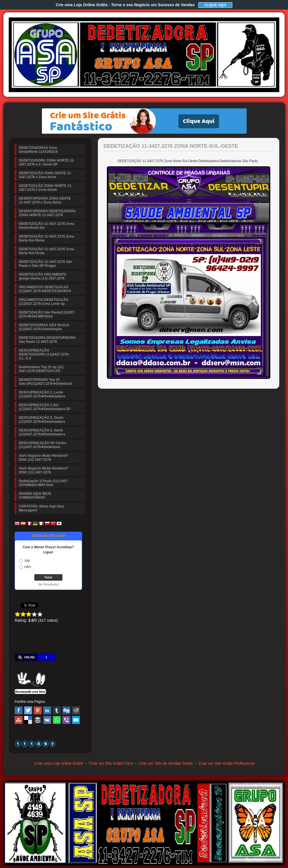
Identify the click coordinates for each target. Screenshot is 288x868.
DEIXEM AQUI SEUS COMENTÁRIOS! (35, 496)
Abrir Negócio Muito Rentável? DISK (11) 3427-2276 (43, 458)
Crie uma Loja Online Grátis (125, 5)
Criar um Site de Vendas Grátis (166, 763)
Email (76, 720)
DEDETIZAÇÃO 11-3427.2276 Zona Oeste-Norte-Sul (46, 226)
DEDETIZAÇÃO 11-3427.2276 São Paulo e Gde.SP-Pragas (45, 264)
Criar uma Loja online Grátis (58, 763)
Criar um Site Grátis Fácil (111, 763)
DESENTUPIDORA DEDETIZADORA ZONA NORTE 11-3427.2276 (47, 213)
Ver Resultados (49, 584)
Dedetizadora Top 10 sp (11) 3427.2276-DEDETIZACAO (41, 369)
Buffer (38, 720)
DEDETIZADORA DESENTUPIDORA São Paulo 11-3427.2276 (47, 340)
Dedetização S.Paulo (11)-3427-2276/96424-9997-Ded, (44, 483)
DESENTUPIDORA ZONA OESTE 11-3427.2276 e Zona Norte (45, 200)
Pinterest (38, 710)
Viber (66, 720)
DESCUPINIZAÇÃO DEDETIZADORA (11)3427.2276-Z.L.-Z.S (44, 354)
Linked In (47, 710)
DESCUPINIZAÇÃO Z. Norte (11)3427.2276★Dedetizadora (42, 432)
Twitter (28, 710)
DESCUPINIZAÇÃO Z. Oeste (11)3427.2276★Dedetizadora (42, 420)
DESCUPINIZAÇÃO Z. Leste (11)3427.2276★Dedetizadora (42, 394)
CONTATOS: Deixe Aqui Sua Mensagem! (41, 508)
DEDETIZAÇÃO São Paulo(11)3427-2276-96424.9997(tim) (47, 314)
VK (47, 720)
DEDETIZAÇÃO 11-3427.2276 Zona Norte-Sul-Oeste (46, 238)
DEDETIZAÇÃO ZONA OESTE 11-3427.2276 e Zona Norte (45, 175)
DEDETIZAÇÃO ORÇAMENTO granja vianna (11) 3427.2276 (42, 276)
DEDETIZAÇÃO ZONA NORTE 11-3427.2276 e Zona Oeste (46, 188)
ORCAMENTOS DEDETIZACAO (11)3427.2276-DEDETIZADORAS (45, 289)
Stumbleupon (19, 720)
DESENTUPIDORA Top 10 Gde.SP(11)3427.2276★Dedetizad (45, 382)
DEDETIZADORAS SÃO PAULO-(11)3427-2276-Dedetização (44, 327)
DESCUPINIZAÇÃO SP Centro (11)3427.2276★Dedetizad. (43, 445)
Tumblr (57, 710)
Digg (66, 710)
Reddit (76, 710)
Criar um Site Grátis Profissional (227, 763)
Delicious (28, 720)
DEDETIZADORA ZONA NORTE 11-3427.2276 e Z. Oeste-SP (47, 162)
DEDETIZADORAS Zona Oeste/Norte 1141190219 (38, 150)
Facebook (19, 710)
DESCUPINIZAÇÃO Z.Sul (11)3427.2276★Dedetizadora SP (45, 407)
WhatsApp (57, 720)
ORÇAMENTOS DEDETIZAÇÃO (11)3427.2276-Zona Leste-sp (44, 302)
